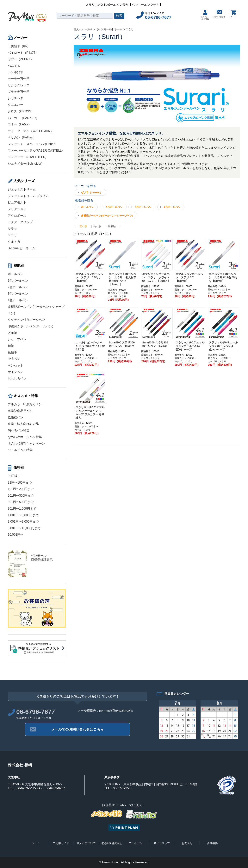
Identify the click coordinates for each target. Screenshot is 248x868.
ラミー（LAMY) (19, 124)
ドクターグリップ (20, 222)
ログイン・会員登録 (205, 15)
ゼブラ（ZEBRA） (21, 59)
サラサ (12, 229)
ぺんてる (14, 66)
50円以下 (14, 476)
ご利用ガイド (61, 843)
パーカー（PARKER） (23, 118)
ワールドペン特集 (20, 450)
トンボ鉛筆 (15, 72)
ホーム (36, 843)
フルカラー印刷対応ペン (25, 404)
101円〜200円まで (21, 489)
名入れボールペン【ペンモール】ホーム (98, 29)
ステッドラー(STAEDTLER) (27, 157)
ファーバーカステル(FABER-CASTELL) (35, 151)
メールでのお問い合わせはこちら (77, 729)
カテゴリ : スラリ (84, 293)
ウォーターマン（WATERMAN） (31, 131)
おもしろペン (17, 378)
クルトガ (14, 242)
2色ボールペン (18, 287)
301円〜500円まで (21, 502)
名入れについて (86, 843)
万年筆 (12, 333)
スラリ (12, 235)
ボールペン (15, 274)
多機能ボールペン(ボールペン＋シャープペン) (107, 216)
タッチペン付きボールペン (26, 320)
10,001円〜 (16, 535)
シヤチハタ (15, 98)
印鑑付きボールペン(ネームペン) (31, 326)
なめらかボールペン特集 (25, 437)
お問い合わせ (219, 14)
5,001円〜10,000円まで (24, 528)
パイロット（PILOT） (23, 53)
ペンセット (15, 365)
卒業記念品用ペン (20, 411)
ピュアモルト (17, 202)
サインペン (15, 372)
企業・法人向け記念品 (23, 424)
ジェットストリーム (22, 189)
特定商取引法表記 (111, 843)
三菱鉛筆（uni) (18, 46)
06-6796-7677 (158, 17)
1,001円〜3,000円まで (23, 515)
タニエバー (15, 105)
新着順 (112, 226)
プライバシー (137, 843)
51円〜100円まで (20, 483)
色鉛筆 (12, 352)
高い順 (97, 226)
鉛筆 (11, 346)
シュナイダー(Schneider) (25, 164)
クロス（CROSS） (21, 111)
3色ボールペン (18, 294)
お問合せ (187, 843)
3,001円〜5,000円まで (23, 522)
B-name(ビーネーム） (23, 248)
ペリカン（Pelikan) (21, 137)
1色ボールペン (18, 281)
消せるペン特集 (19, 431)
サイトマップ (162, 843)
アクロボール (17, 216)
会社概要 (212, 843)
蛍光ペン (14, 359)
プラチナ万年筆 (19, 92)
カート (233, 14)
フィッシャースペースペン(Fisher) (32, 144)
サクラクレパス (19, 85)
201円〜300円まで (21, 496)
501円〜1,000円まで (22, 509)
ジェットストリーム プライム (28, 196)
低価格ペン (15, 417)
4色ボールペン (18, 300)
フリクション (17, 209)
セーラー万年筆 (19, 79)
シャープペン (17, 339)
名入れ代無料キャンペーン (26, 444)
